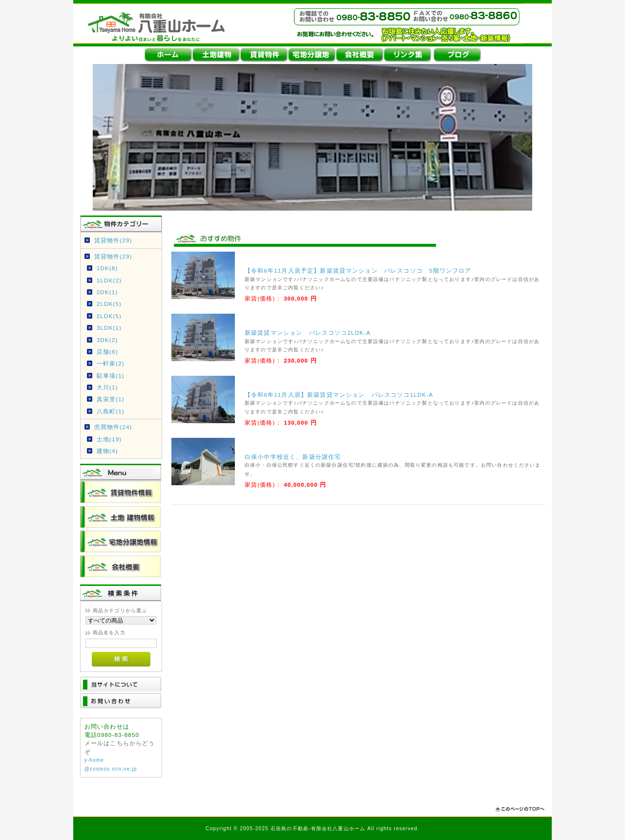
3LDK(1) (109, 328)
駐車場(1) (111, 376)
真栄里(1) (111, 399)
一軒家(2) (111, 363)
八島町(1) (111, 411)
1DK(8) (107, 268)
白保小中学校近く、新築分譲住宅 (293, 457)
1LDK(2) (109, 280)
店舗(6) (107, 352)
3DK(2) (107, 340)
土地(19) (109, 439)
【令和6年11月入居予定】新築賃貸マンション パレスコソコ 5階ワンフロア (358, 270)
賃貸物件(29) (113, 240)
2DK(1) (107, 292)
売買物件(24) (113, 427)
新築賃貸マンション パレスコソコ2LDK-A (308, 333)
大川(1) (107, 387)
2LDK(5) (109, 304)
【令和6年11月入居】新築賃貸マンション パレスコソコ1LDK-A (339, 395)
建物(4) (107, 451)
